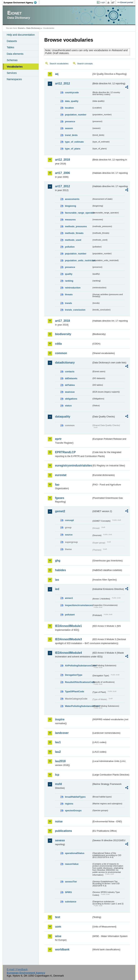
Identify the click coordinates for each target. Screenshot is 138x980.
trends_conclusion (75, 310)
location (69, 108)
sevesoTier (71, 882)
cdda (58, 344)
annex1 (69, 598)
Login (103, 2)
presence (70, 121)
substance (71, 902)
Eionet (21, 28)
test (57, 917)
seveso (60, 840)
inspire (60, 719)
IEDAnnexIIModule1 (68, 626)
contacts (70, 372)
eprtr (58, 439)
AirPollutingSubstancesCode (78, 666)
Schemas (12, 60)
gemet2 (60, 511)
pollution (70, 247)
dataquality (63, 417)
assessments (72, 199)
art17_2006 (62, 173)
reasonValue (72, 864)
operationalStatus (75, 853)
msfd (58, 784)
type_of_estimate (74, 142)
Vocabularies (15, 67)
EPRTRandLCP (65, 452)
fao (57, 485)
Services (12, 73)
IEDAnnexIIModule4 (68, 653)
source (69, 535)
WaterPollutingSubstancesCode (78, 706)
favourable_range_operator (78, 213)
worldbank (62, 949)
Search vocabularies (59, 64)
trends (68, 303)
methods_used (73, 240)
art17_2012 (62, 186)
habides (60, 570)
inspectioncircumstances (78, 605)
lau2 (58, 752)
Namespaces (14, 79)
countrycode (72, 92)
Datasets (12, 41)
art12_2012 (62, 83)
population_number (76, 115)
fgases (60, 498)
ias (57, 580)
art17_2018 (62, 321)
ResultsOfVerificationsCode (78, 682)
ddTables (70, 385)
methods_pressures (76, 226)
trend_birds (71, 135)
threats (69, 294)
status (68, 406)
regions (69, 804)
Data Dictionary (34, 28)
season (69, 128)
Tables (10, 47)
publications (63, 831)
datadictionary (65, 363)
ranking (69, 281)
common (61, 353)
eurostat (61, 475)
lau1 (58, 742)
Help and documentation (21, 35)
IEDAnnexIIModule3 (68, 639)
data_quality (72, 101)
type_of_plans (73, 149)
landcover (62, 733)
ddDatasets (71, 378)
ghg (58, 561)
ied (57, 589)
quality (69, 274)
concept (69, 520)
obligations (71, 399)
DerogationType (73, 675)
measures (70, 220)
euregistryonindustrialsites (73, 466)
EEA (21, 3)
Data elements (15, 54)
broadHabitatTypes (75, 797)
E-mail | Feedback (17, 969)
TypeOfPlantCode (74, 691)
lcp (57, 775)
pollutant (70, 615)
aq (57, 74)
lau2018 (60, 761)
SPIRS (68, 892)
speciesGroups (73, 810)
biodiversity (63, 334)
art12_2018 (62, 160)
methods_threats (74, 233)
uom (58, 927)
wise (58, 936)
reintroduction (73, 288)
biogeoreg (70, 206)
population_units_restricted (78, 260)
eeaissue (70, 392)
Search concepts (85, 64)
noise (59, 821)
